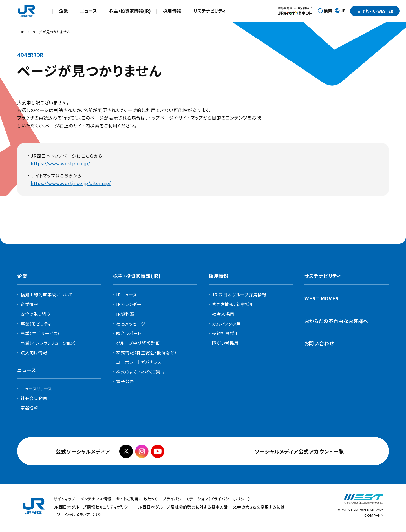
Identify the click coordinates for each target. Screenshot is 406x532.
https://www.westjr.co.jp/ (60, 163)
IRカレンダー (129, 304)
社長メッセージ (131, 324)
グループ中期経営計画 (138, 343)
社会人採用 (223, 314)
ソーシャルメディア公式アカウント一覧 (299, 451)
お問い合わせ (319, 343)
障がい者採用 (225, 343)
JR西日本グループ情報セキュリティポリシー (93, 507)
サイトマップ (65, 499)
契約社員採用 (225, 333)
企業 (63, 11)
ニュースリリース (36, 389)
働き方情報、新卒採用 (233, 304)
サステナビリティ (209, 11)
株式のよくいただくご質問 (141, 372)
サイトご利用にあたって (137, 499)
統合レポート (129, 333)
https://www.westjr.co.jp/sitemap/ (71, 183)
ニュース (89, 11)
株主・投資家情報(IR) (130, 11)
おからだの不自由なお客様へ (336, 321)
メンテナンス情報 (96, 499)
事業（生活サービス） (40, 333)
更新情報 (29, 408)
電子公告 (125, 381)
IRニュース (127, 295)
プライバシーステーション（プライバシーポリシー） (207, 499)
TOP (21, 32)
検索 (328, 11)
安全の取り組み (36, 314)
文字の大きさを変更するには (259, 507)
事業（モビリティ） (37, 324)
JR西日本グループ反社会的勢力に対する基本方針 (183, 507)
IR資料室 (125, 314)
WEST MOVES (322, 298)
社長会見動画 (34, 398)
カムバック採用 (227, 324)
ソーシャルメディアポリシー (81, 515)
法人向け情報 (34, 352)
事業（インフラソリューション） (49, 343)
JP (340, 11)
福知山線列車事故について (47, 295)
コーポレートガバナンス (139, 362)
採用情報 (172, 11)
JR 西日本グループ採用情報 (239, 295)
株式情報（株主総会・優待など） (146, 352)
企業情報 (29, 304)
